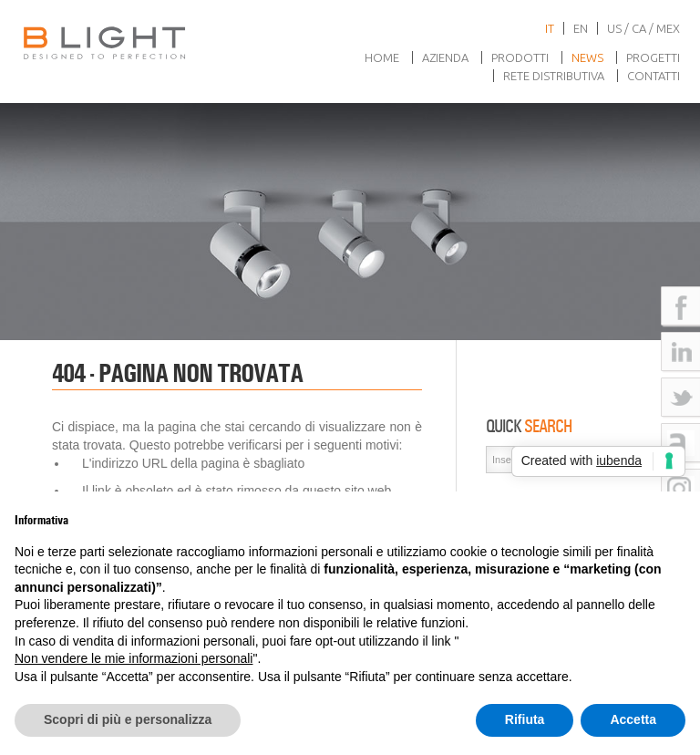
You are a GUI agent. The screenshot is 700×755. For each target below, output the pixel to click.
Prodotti (520, 57)
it (550, 28)
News (587, 57)
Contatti (654, 76)
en (581, 28)
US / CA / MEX (643, 28)
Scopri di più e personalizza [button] (128, 719)
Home (382, 57)
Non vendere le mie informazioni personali (134, 658)
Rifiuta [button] (525, 719)
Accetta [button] (633, 719)
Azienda (445, 57)
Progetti (653, 57)
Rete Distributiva (554, 76)
